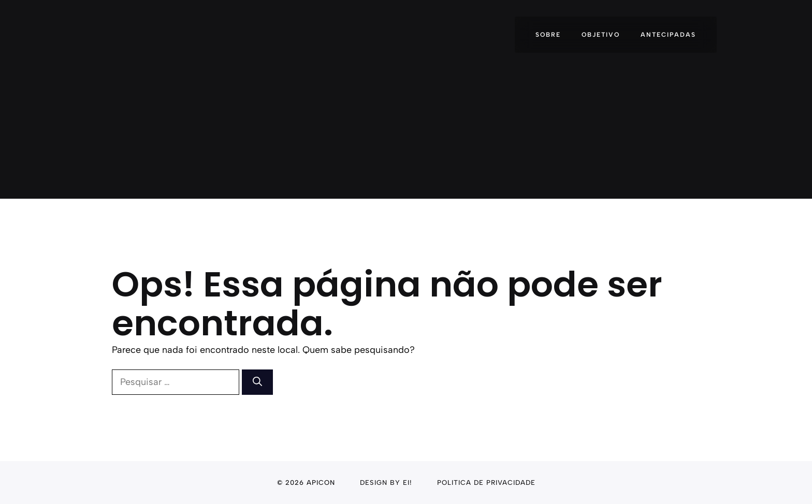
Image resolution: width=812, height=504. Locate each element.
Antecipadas (668, 35)
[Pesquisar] (257, 382)
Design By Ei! (386, 483)
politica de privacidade (486, 483)
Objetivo (601, 35)
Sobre (548, 35)
